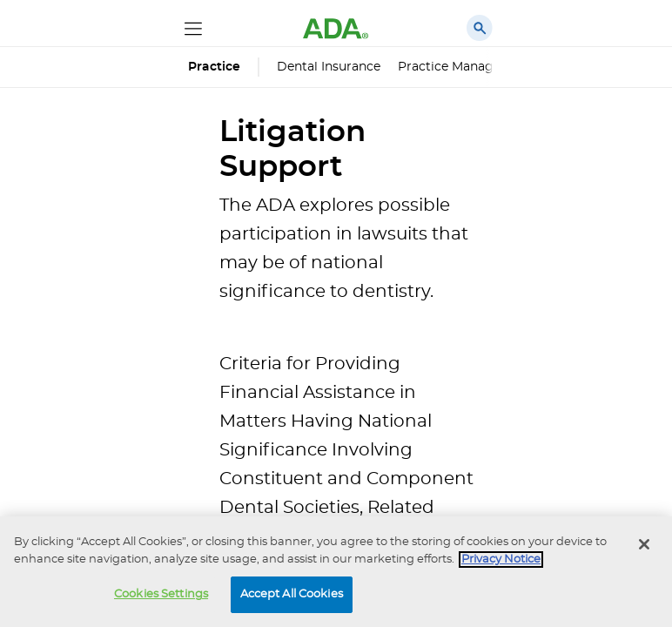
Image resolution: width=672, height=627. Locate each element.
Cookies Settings (161, 594)
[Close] (644, 544)
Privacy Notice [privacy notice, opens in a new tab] (501, 560)
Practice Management (466, 67)
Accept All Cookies (292, 594)
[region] (336, 572)
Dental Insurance (329, 67)
